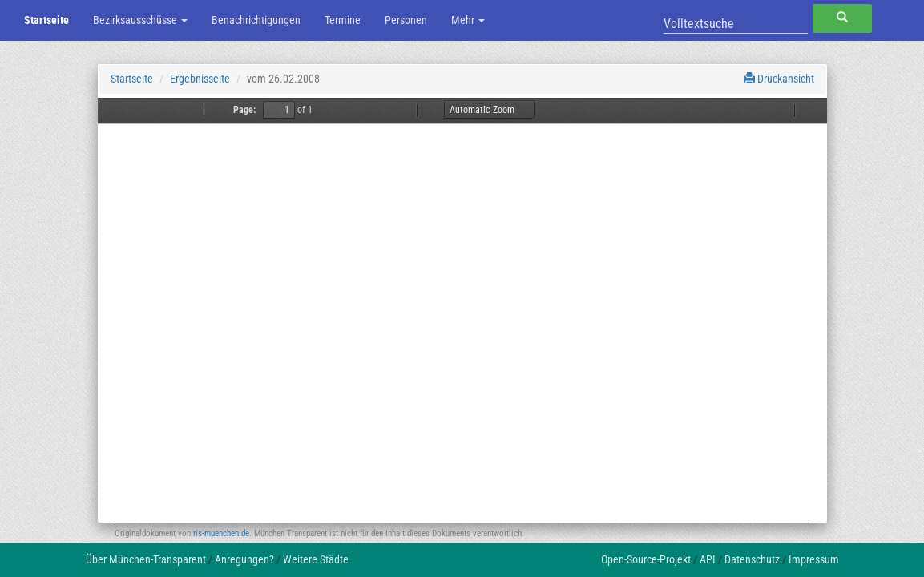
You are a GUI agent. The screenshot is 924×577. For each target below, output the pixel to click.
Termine (343, 20)
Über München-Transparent (146, 559)
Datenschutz (752, 559)
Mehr (468, 20)
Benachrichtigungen (256, 20)
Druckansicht (779, 79)
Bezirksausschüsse (140, 20)
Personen (406, 20)
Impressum (814, 559)
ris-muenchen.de (221, 533)
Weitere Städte (316, 559)
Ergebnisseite (200, 79)
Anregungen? (244, 559)
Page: (244, 110)
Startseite (46, 20)
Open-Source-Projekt (646, 559)
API (708, 559)
